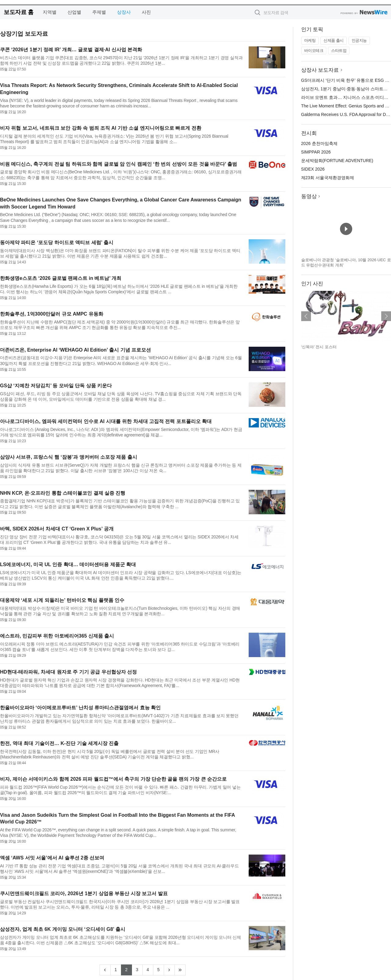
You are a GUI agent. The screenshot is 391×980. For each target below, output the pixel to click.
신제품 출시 (334, 40)
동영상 (309, 196)
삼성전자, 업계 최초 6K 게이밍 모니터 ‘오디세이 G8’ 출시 (63, 929)
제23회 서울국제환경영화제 (328, 178)
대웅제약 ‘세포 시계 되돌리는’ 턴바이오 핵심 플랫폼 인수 (62, 600)
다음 (386, 316)
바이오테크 (314, 51)
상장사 (124, 12)
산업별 (74, 12)
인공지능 (359, 40)
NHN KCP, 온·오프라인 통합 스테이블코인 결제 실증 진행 (63, 493)
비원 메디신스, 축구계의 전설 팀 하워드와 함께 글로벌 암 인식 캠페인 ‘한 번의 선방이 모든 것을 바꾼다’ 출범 (119, 164)
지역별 (50, 12)
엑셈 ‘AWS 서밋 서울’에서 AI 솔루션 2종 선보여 (52, 858)
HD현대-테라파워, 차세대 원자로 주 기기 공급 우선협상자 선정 (68, 672)
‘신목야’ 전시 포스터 (319, 347)
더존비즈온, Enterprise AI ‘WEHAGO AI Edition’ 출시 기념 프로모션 (75, 350)
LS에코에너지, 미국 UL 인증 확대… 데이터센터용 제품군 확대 (68, 564)
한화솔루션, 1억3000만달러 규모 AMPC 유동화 (52, 314)
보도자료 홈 (18, 12)
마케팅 (310, 40)
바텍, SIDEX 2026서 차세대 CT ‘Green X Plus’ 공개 (57, 529)
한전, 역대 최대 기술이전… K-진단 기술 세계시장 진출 (59, 743)
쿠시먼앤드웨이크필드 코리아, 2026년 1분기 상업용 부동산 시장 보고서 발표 (84, 893)
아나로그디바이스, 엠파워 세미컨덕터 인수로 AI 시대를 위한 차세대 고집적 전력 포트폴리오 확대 (106, 421)
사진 (146, 12)
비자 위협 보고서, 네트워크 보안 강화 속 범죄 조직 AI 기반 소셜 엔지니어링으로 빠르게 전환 (101, 128)
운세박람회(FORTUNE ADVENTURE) (337, 161)
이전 (306, 316)
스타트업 (339, 51)
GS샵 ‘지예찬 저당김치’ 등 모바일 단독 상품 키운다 (56, 386)
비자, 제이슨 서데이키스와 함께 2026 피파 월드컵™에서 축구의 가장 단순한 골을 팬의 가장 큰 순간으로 (113, 779)
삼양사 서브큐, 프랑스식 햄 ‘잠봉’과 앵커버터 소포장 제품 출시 (69, 457)
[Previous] (105, 970)
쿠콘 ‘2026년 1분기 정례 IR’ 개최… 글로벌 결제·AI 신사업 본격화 (71, 50)
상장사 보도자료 (320, 70)
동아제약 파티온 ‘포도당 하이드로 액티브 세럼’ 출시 (57, 242)
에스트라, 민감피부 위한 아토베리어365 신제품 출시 (57, 636)
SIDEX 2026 (313, 169)
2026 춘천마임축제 (319, 143)
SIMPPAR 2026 (316, 152)
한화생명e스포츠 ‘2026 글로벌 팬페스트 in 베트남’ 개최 (61, 278)
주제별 (99, 12)
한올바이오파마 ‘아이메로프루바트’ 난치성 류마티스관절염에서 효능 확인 (80, 708)
